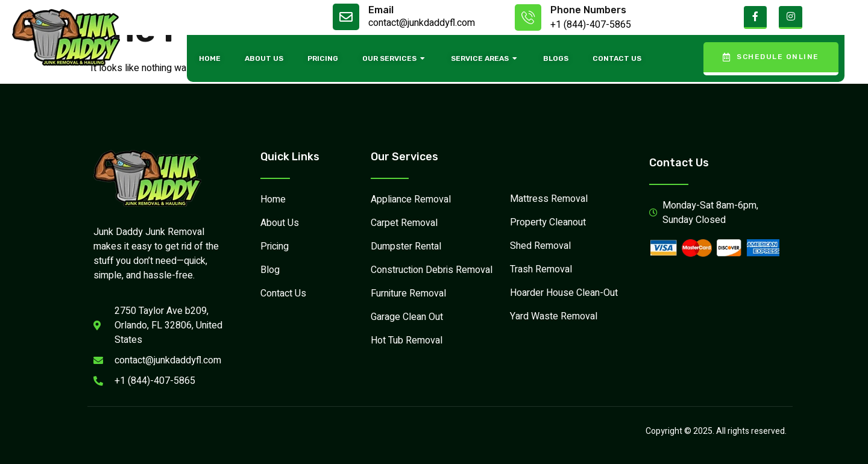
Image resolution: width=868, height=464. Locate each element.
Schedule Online (771, 57)
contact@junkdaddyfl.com (422, 23)
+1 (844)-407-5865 (591, 25)
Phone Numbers (588, 10)
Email (381, 10)
